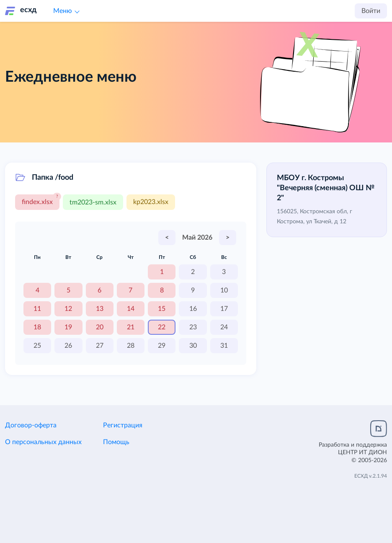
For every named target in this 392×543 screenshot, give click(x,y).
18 (37, 327)
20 (100, 327)
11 (37, 308)
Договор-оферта (31, 425)
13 (100, 308)
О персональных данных (43, 442)
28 (131, 345)
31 (224, 345)
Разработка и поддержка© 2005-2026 (353, 452)
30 (193, 345)
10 (224, 290)
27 (100, 345)
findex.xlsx (37, 202)
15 (162, 308)
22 (162, 327)
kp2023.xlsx (151, 202)
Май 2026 (197, 237)
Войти (371, 11)
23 (193, 327)
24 (224, 327)
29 (162, 345)
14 (131, 308)
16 (193, 308)
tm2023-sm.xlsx (93, 202)
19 (68, 327)
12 (68, 308)
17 (224, 308)
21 (131, 327)
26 (68, 345)
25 (37, 345)
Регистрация (123, 425)
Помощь (116, 442)
